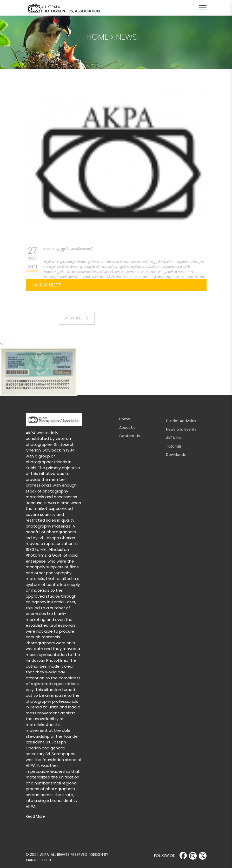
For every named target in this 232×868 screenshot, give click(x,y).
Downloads (176, 459)
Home (125, 423)
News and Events (181, 434)
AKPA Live (174, 442)
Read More (35, 816)
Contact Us (130, 440)
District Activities (181, 426)
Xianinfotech (38, 860)
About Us (127, 432)
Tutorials (174, 451)
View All (80, 322)
